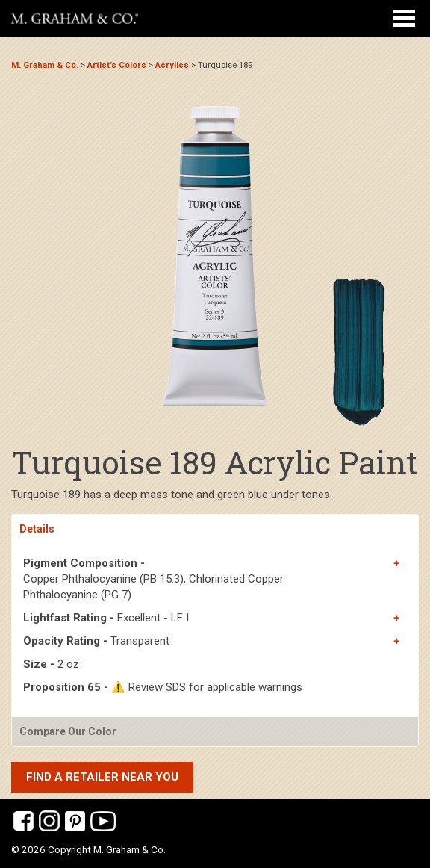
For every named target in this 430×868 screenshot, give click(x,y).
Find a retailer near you (102, 777)
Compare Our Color (68, 731)
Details (37, 529)
